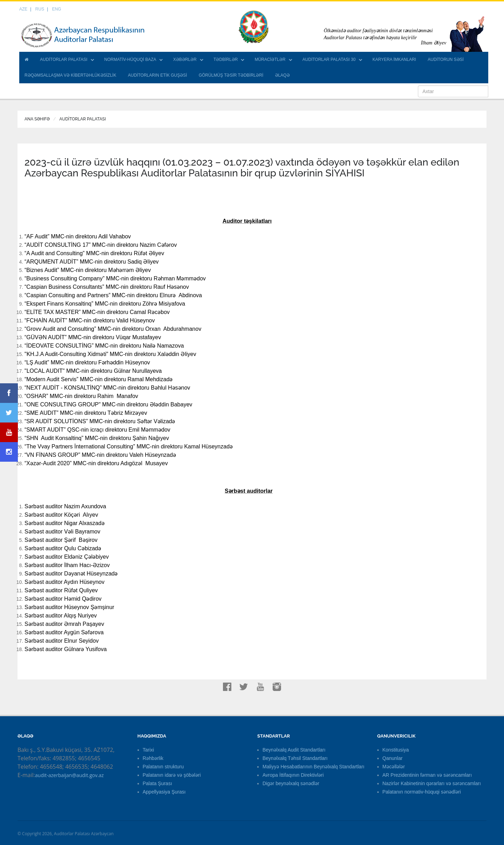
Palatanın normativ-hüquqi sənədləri (422, 792)
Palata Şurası (157, 783)
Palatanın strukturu (163, 767)
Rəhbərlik (153, 758)
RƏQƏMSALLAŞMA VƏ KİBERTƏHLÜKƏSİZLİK (70, 75)
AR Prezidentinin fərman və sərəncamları (427, 775)
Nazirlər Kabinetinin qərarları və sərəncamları (432, 783)
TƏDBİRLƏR (226, 60)
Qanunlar (393, 758)
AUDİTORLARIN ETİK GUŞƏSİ (158, 75)
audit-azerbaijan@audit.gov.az (69, 775)
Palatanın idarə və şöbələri (172, 775)
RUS (40, 9)
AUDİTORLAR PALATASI (64, 60)
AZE (23, 9)
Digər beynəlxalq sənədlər (291, 783)
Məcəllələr (394, 767)
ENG (57, 9)
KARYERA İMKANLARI (394, 60)
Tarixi (149, 750)
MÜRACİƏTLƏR (270, 60)
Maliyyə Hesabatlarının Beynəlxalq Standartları (313, 767)
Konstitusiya (396, 750)
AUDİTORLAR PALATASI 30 (329, 60)
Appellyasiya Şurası (164, 792)
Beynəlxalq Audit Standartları (294, 750)
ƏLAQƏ (282, 75)
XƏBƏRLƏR (185, 60)
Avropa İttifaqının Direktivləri (293, 775)
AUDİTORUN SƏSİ (446, 60)
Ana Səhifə (37, 119)
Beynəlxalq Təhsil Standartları (295, 758)
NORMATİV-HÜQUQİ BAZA (130, 60)
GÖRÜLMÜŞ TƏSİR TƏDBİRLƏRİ (231, 75)
